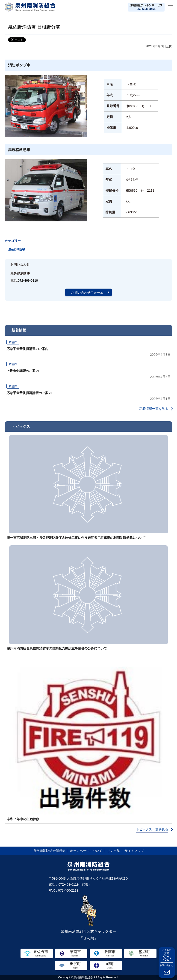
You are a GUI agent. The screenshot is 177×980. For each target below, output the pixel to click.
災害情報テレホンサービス (146, 7)
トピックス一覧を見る (152, 829)
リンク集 (113, 851)
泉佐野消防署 (17, 250)
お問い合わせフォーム (87, 292)
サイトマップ (134, 851)
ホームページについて (86, 851)
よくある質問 (167, 952)
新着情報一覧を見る (154, 409)
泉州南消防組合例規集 (49, 851)
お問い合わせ (167, 965)
